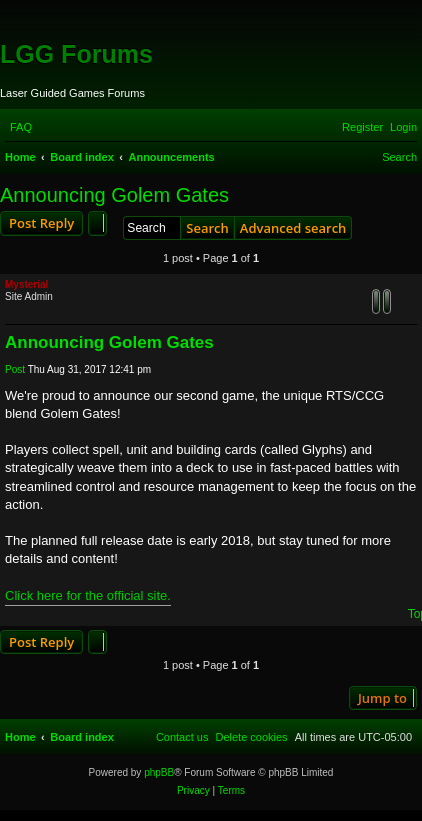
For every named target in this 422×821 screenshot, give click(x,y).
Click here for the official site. (88, 595)
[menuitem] (21, 127)
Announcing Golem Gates (114, 195)
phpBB (159, 772)
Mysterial (26, 284)
